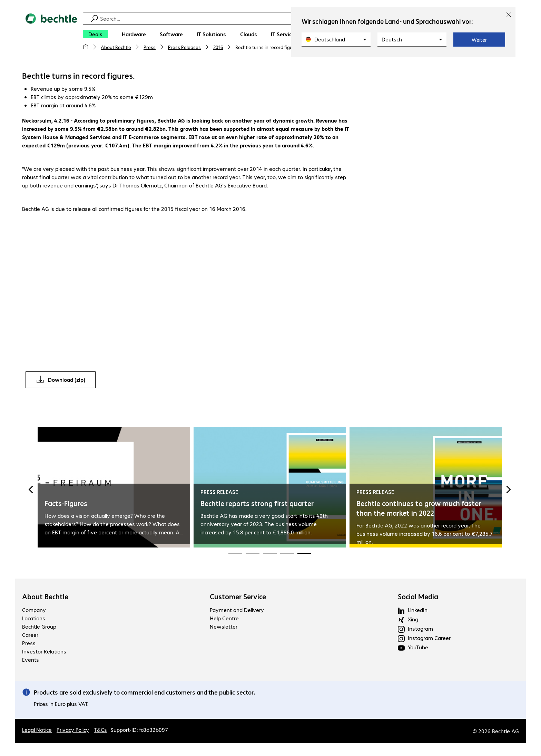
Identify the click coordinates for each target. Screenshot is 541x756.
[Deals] (95, 34)
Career (30, 636)
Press (150, 47)
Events (31, 661)
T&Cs (100, 731)
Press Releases (184, 47)
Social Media (418, 598)
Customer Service (238, 598)
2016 (218, 47)
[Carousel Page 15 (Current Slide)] (304, 554)
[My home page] (86, 47)
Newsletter (224, 627)
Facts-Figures (66, 504)
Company (34, 611)
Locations (34, 619)
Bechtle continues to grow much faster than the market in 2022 (419, 509)
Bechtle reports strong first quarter (257, 504)
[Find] (275, 18)
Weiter (479, 40)
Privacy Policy (73, 731)
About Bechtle (116, 47)
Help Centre (224, 619)
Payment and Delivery (237, 611)
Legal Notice (37, 731)
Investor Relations (44, 652)
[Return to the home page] (51, 35)
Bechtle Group (39, 627)
